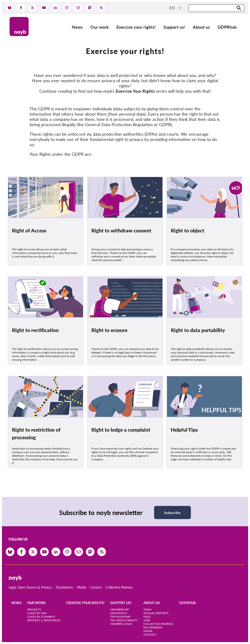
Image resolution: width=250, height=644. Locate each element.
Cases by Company (41, 617)
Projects (34, 609)
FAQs (147, 617)
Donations (119, 613)
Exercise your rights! (136, 27)
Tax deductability (124, 620)
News (77, 27)
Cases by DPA (37, 613)
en (173, 8)
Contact (96, 587)
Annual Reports (156, 613)
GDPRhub (227, 27)
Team (147, 609)
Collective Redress (119, 587)
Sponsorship (120, 617)
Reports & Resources (44, 620)
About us (201, 27)
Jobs (147, 620)
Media (82, 587)
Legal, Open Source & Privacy (30, 587)
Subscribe (172, 513)
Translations (64, 587)
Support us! (174, 27)
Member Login (121, 624)
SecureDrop (153, 627)
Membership (120, 609)
